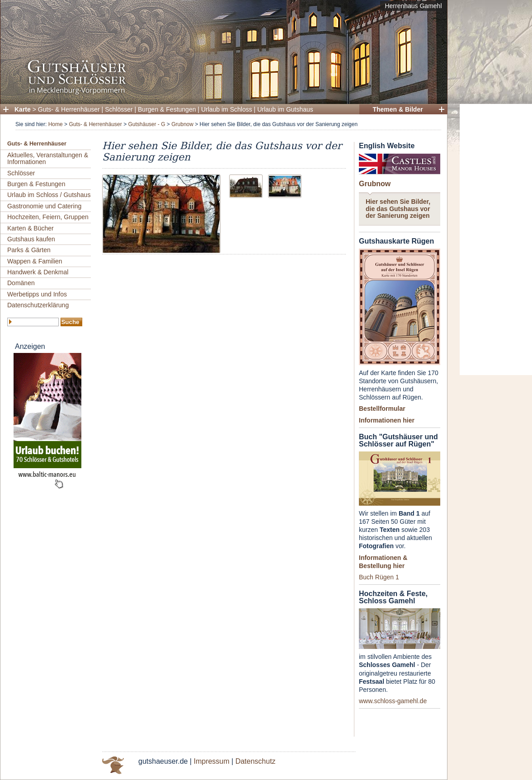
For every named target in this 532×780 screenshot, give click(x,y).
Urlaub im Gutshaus (285, 109)
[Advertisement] (496, 240)
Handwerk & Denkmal (38, 272)
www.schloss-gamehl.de (393, 701)
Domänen (21, 283)
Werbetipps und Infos (37, 294)
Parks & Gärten (29, 250)
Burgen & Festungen (167, 109)
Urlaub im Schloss (227, 109)
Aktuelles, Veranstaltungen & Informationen (48, 158)
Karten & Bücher (31, 228)
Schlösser (119, 109)
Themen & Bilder (398, 109)
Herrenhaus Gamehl (413, 6)
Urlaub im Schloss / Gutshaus (49, 195)
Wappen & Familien (35, 261)
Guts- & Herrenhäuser (69, 109)
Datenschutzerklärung (38, 305)
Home (56, 124)
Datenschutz (256, 761)
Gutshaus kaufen (31, 239)
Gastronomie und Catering (44, 206)
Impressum (211, 761)
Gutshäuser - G (146, 124)
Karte (23, 109)
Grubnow (182, 124)
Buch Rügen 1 (379, 577)
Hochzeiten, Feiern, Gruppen (48, 217)
